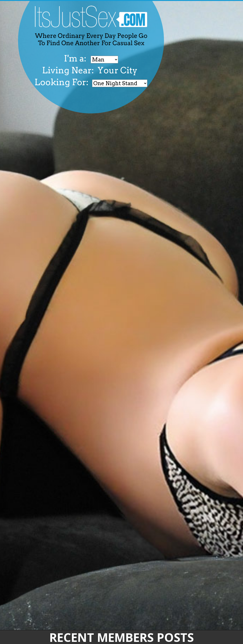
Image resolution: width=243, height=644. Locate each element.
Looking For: (61, 82)
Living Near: (68, 70)
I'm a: (76, 58)
